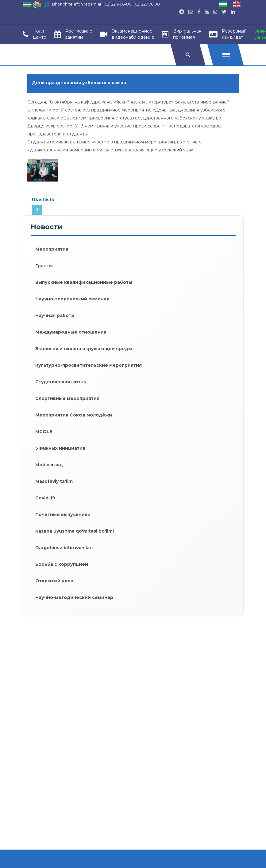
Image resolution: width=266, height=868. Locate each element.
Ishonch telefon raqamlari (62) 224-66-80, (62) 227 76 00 (106, 4)
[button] (225, 55)
